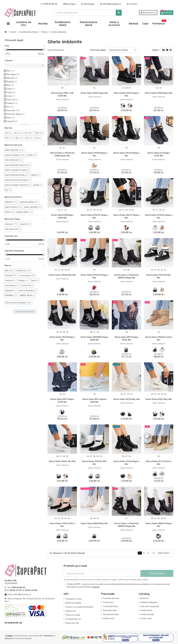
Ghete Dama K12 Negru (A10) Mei (159, 154)
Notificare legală (73, 603)
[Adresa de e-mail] (102, 573)
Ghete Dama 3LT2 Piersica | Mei (159, 463)
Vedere (156, 50)
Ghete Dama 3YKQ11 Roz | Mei (62, 525)
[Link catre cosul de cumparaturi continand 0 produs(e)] (167, 13)
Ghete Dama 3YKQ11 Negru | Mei (94, 216)
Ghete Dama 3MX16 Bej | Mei (94, 523)
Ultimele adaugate (149, 602)
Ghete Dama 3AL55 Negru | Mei (126, 463)
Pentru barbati (147, 614)
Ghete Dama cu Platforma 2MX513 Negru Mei (126, 276)
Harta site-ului (72, 623)
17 (154, 553)
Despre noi (71, 611)
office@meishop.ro (111, 4)
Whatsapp (88, 4)
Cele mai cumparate (150, 606)
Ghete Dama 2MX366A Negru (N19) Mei (94, 338)
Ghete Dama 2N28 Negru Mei (159, 93)
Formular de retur (111, 598)
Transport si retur (74, 599)
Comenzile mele (110, 606)
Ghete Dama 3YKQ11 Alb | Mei (94, 463)
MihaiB (28, 638)
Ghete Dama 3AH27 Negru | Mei (127, 216)
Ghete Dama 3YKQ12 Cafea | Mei (159, 338)
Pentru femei (146, 610)
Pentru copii (146, 618)
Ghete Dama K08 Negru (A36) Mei (62, 216)
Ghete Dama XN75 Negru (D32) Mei (126, 338)
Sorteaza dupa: (98, 50)
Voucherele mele (111, 614)
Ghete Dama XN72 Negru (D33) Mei (62, 400)
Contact (132, 4)
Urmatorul (164, 553)
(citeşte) (96, 587)
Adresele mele (110, 610)
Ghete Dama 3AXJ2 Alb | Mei (62, 461)
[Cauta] (87, 13)
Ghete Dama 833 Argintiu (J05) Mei (94, 400)
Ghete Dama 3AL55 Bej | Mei (126, 399)
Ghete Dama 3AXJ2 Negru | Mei (127, 94)
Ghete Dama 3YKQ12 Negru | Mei (159, 216)
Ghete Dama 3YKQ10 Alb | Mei (159, 276)
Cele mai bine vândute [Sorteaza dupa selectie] (118, 50)
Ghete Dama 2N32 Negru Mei (94, 93)
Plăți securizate (73, 615)
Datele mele (109, 618)
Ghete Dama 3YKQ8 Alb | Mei (62, 275)
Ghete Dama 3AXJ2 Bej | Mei (159, 399)
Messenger (69, 4)
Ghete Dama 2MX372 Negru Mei (159, 525)
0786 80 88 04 (49, 4)
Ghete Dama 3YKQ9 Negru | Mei (94, 154)
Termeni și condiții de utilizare (79, 607)
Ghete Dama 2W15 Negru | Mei (62, 338)
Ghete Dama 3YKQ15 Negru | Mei (94, 276)
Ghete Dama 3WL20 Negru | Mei (126, 154)
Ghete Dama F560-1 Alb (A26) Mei (62, 94)
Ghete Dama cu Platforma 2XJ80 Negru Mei (62, 154)
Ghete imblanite (62, 100)
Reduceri (145, 598)
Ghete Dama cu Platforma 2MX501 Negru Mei (126, 525)
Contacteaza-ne (73, 619)
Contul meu (108, 602)
